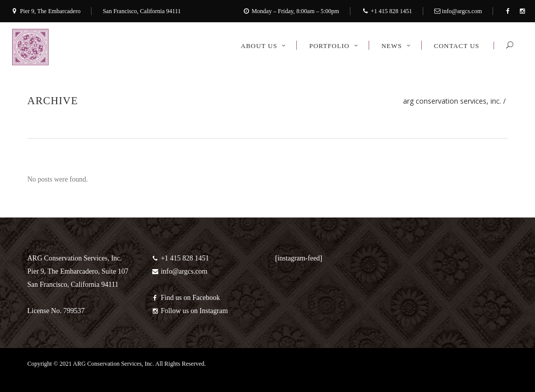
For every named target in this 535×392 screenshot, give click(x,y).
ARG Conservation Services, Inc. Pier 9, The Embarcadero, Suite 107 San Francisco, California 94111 (78, 271)
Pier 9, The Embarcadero (50, 11)
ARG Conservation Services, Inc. (452, 101)
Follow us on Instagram (190, 311)
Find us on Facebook (186, 298)
